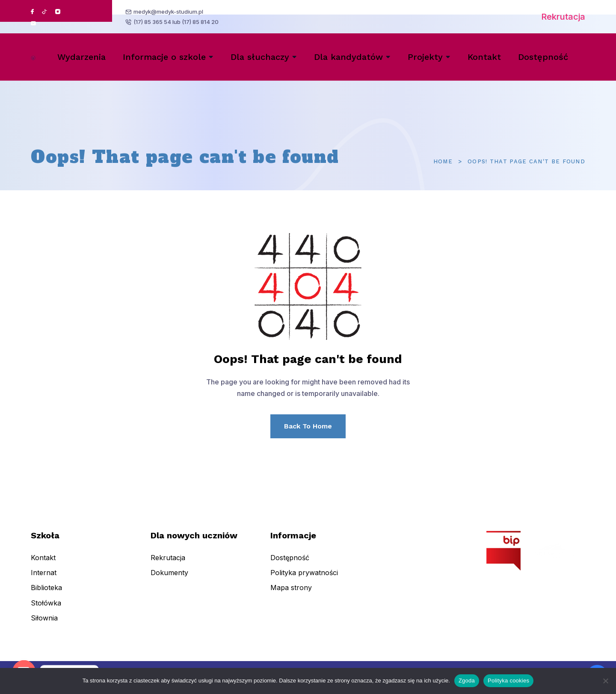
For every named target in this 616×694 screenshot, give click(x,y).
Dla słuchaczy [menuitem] (260, 57)
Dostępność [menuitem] (543, 57)
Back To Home (308, 426)
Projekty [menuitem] (425, 57)
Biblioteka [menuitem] (46, 594)
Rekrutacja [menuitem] (168, 564)
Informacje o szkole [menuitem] (164, 57)
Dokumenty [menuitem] (169, 579)
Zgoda (467, 681)
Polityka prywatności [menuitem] (304, 579)
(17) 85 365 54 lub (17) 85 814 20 (177, 23)
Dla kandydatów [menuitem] (348, 57)
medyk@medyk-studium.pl (169, 11)
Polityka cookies (508, 681)
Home (443, 161)
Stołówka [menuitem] (46, 609)
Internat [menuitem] (44, 579)
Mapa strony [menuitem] (291, 594)
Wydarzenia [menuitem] (81, 57)
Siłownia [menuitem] (44, 624)
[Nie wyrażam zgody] (605, 681)
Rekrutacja (563, 17)
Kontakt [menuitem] (484, 57)
